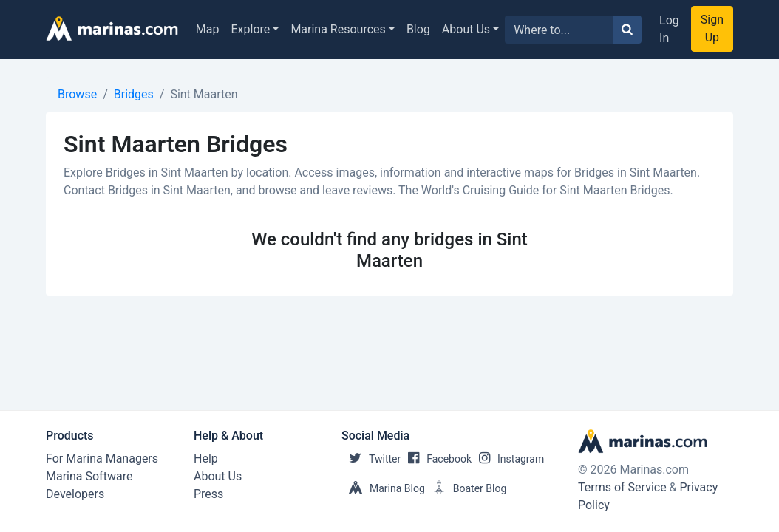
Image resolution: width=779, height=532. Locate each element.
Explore (251, 29)
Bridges (134, 94)
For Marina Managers (102, 458)
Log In (669, 29)
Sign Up (712, 28)
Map (208, 29)
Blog (418, 29)
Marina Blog (383, 488)
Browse (77, 94)
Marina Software (89, 476)
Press (208, 494)
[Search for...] (559, 30)
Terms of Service (622, 487)
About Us (466, 29)
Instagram (508, 459)
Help (206, 458)
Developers (75, 494)
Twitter (371, 459)
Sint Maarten (204, 94)
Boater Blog (466, 488)
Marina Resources (338, 29)
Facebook (436, 459)
